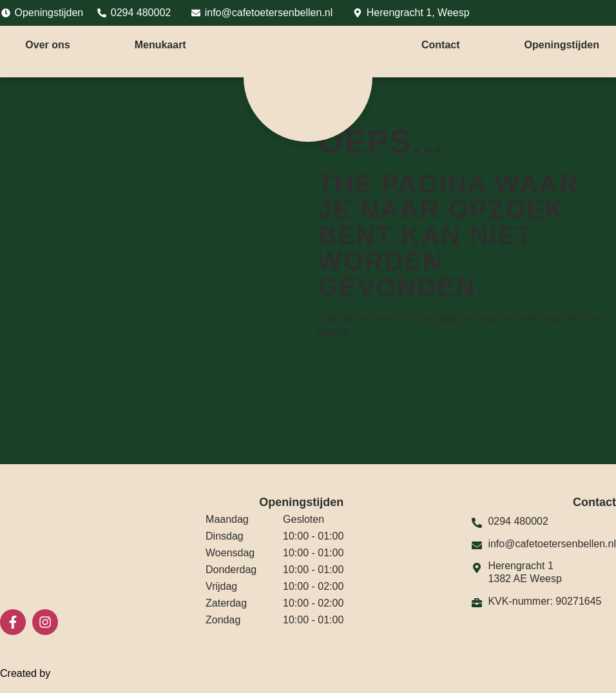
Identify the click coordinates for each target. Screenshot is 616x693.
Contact (441, 45)
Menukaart (160, 45)
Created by (33, 674)
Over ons (47, 45)
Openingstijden (562, 45)
